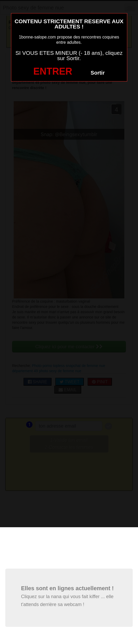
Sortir (98, 73)
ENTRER (53, 71)
